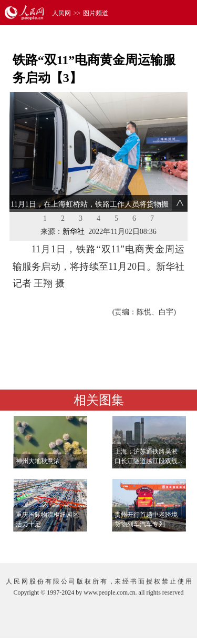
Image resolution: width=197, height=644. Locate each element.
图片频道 (96, 13)
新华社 (74, 232)
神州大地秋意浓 (38, 461)
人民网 (61, 13)
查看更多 (158, 544)
